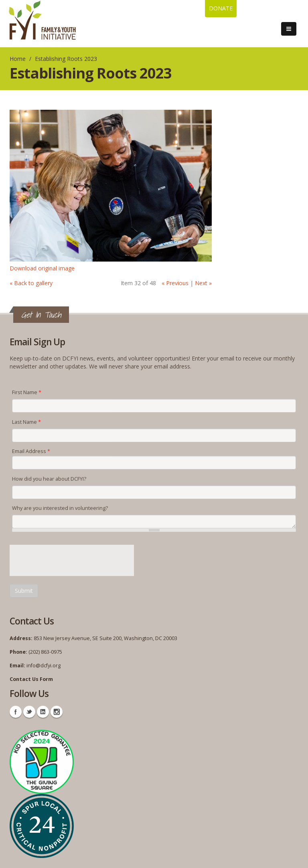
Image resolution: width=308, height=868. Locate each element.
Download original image (42, 268)
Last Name (26, 422)
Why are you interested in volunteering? (60, 508)
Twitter (29, 712)
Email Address (31, 451)
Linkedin (43, 712)
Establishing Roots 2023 (66, 59)
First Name (27, 392)
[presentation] (71, 560)
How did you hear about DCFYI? (49, 479)
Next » (203, 283)
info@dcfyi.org (44, 666)
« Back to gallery (31, 283)
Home (18, 59)
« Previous (175, 283)
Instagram (57, 712)
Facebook (16, 712)
